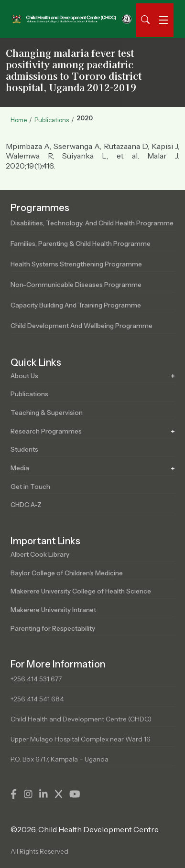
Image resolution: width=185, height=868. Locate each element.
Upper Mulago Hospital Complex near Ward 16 (81, 739)
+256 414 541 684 (37, 699)
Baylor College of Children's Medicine (67, 573)
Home (19, 120)
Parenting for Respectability (53, 628)
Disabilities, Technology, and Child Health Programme (92, 223)
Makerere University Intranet (53, 610)
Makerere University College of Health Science (81, 591)
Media (20, 468)
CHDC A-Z (26, 505)
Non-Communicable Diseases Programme (76, 285)
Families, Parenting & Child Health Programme (81, 243)
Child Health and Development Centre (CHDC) (81, 719)
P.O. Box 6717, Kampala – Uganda (60, 759)
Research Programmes (46, 431)
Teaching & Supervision (47, 413)
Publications (52, 120)
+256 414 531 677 (36, 679)
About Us (24, 376)
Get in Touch (30, 487)
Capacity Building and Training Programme (76, 305)
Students (24, 449)
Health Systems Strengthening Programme (76, 264)
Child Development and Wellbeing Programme (82, 326)
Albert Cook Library (40, 554)
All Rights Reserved (39, 851)
